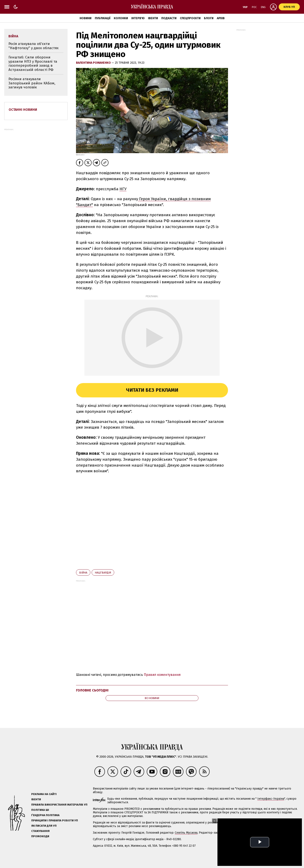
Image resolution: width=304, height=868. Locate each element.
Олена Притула (240, 833)
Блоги (209, 18)
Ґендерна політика (45, 815)
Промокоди (40, 836)
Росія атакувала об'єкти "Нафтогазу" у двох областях (33, 46)
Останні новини (23, 110)
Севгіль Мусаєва (186, 833)
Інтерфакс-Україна (271, 799)
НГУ (123, 189)
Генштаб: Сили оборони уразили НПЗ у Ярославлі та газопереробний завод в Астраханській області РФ (33, 63)
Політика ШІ (40, 810)
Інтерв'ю (138, 18)
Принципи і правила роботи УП (55, 820)
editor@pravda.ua (287, 833)
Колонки (121, 18)
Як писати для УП (44, 826)
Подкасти (169, 18)
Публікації (103, 18)
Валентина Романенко (94, 63)
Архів (221, 18)
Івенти (153, 18)
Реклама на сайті (44, 794)
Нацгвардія (103, 573)
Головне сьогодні (92, 690)
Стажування (40, 831)
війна (83, 573)
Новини (85, 18)
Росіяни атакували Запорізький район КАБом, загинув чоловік (32, 83)
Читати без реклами (152, 390)
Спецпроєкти (190, 18)
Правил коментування (162, 675)
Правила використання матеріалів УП (59, 805)
